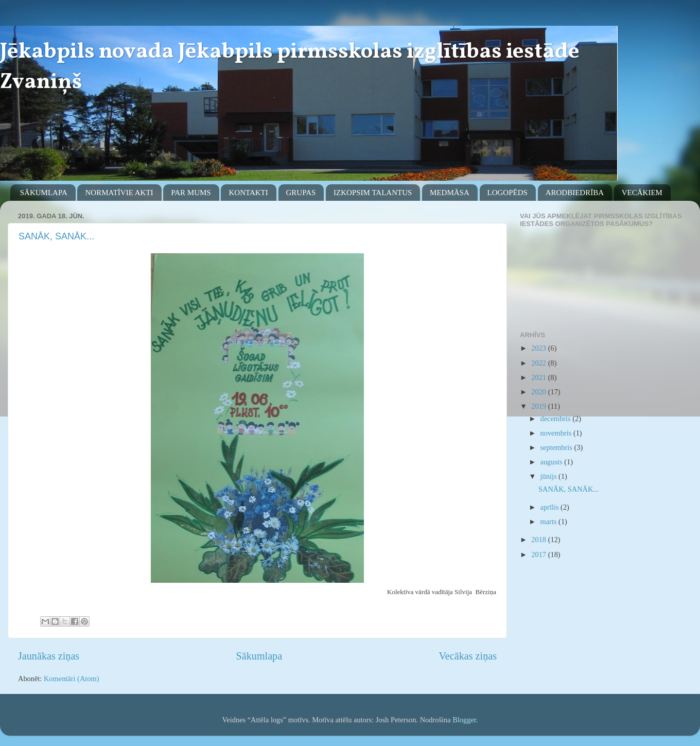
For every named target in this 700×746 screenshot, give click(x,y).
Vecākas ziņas (468, 656)
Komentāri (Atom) (72, 679)
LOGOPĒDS (507, 193)
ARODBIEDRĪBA (575, 193)
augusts (553, 462)
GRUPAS (301, 193)
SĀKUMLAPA (44, 193)
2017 (539, 554)
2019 (539, 406)
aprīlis (551, 507)
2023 (539, 348)
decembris (557, 419)
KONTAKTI (248, 193)
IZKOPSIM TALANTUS (373, 193)
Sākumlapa (259, 656)
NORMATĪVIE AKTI (119, 193)
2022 (539, 363)
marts (550, 522)
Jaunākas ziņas (49, 656)
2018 (539, 540)
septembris (557, 447)
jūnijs (550, 476)
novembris (557, 433)
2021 (539, 377)
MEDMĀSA (450, 193)
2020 (539, 392)
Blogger (464, 720)
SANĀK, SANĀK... (56, 236)
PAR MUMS (191, 193)
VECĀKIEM (642, 193)
